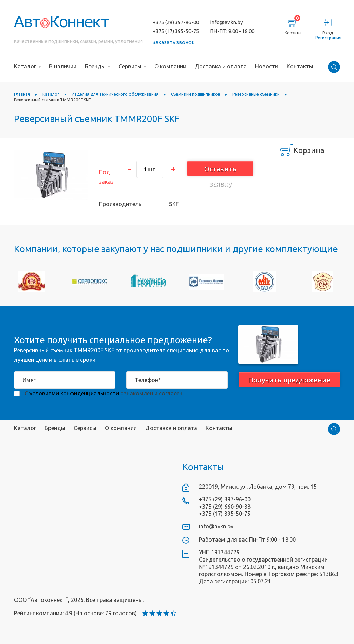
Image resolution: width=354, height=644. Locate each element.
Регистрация (328, 38)
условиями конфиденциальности (74, 393)
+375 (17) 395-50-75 (176, 31)
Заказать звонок (174, 42)
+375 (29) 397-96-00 (176, 22)
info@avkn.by (226, 22)
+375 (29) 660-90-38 (225, 507)
